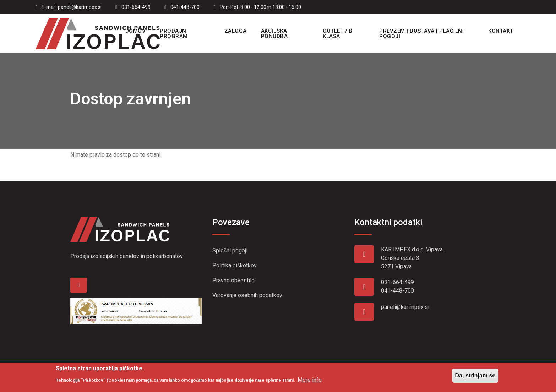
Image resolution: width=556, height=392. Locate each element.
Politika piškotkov (235, 265)
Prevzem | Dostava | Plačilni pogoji (421, 34)
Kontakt (501, 31)
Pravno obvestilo (233, 280)
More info (310, 382)
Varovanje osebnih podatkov (247, 295)
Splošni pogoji (230, 251)
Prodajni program (174, 34)
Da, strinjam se (475, 378)
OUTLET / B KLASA (338, 34)
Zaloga (236, 31)
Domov (136, 31)
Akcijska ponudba (274, 34)
